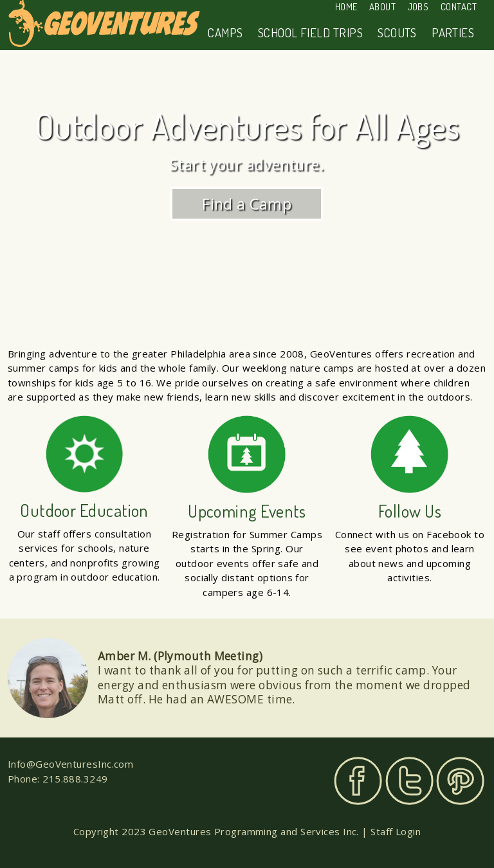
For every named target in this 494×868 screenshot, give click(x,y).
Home (346, 7)
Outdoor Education (84, 510)
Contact (459, 7)
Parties (453, 32)
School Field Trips (310, 32)
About (382, 7)
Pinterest (460, 781)
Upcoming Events (247, 511)
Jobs (418, 7)
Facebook (358, 781)
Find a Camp (247, 203)
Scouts (397, 32)
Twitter (409, 781)
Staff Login (396, 831)
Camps (225, 32)
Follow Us (410, 511)
